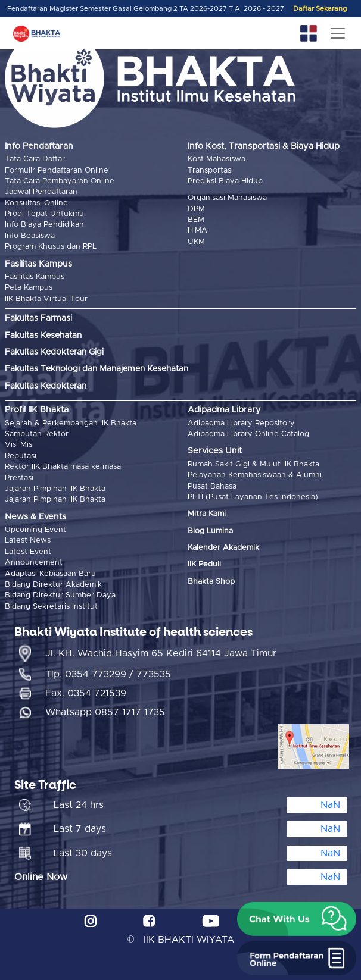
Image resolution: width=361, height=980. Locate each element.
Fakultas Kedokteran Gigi (54, 352)
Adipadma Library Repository (241, 423)
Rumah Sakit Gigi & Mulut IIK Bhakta (253, 464)
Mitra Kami (207, 514)
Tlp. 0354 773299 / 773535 (108, 674)
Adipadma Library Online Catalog (248, 434)
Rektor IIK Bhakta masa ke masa (63, 467)
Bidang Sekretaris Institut (51, 607)
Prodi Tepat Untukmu (44, 214)
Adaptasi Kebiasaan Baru (50, 574)
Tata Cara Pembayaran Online (60, 181)
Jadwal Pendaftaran (41, 192)
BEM (196, 220)
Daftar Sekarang (320, 9)
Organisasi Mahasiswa (227, 198)
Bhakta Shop (211, 582)
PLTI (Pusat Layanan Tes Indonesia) (253, 497)
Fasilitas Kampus (35, 277)
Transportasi (210, 170)
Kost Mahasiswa (217, 159)
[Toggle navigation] (338, 33)
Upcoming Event (35, 530)
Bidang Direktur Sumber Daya (60, 595)
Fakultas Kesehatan (43, 336)
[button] (297, 919)
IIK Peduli (204, 564)
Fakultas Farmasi (38, 318)
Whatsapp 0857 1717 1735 (105, 712)
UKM (196, 242)
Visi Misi (19, 445)
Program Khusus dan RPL (51, 247)
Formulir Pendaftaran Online (57, 170)
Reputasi (21, 456)
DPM (196, 209)
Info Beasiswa (30, 236)
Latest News (28, 541)
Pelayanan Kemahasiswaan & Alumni (255, 475)
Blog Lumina (210, 531)
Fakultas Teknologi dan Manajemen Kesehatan (97, 369)
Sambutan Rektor (37, 434)
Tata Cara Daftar (35, 159)
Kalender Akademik (223, 548)
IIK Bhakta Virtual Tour (46, 299)
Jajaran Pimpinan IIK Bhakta (55, 489)
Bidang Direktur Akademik (53, 585)
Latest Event (28, 552)
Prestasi (19, 478)
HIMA (197, 231)
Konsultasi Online (36, 203)
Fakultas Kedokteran (46, 386)
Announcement (34, 563)
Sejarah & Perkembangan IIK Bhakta (71, 423)
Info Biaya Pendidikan (44, 225)
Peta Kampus (29, 288)
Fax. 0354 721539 (86, 693)
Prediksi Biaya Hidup (225, 181)
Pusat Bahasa (212, 486)
